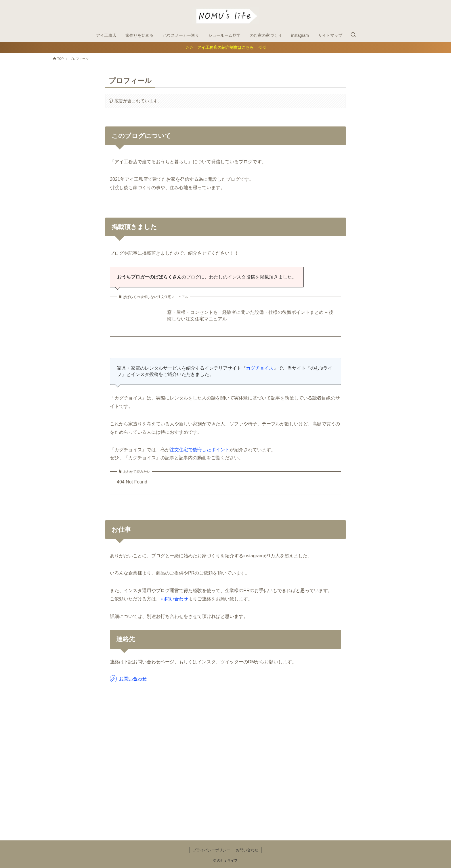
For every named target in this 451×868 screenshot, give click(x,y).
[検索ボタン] (353, 35)
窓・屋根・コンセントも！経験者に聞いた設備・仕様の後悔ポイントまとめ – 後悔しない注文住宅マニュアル (250, 315)
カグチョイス (260, 368)
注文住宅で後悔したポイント (200, 450)
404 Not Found (132, 482)
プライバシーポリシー (211, 850)
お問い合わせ (174, 599)
